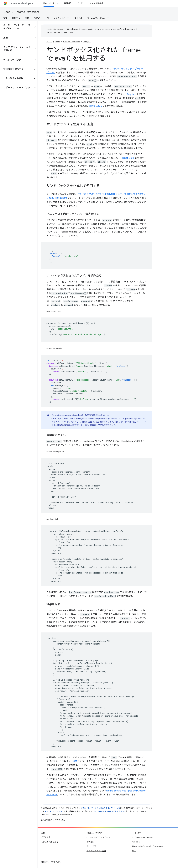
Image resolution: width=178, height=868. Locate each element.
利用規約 (45, 862)
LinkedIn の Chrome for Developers (148, 846)
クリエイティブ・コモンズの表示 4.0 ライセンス (100, 808)
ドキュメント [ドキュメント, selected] (49, 3)
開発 (27, 18)
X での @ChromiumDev (143, 837)
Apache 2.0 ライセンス (54, 811)
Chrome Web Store (96, 18)
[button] (16, 27)
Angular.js (132, 94)
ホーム (49, 42)
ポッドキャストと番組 (96, 851)
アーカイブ (91, 846)
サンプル (78, 18)
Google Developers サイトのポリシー (110, 811)
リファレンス (60, 18)
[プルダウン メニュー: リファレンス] (69, 18)
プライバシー (57, 862)
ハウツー (87, 42)
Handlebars (61, 198)
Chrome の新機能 (95, 3)
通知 (75, 761)
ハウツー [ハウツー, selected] (38, 18)
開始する (16, 18)
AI (48, 18)
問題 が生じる (95, 106)
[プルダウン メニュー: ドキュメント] (58, 3)
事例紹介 (68, 3)
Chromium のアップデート (98, 837)
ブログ (80, 3)
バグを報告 (46, 837)
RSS (134, 851)
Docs (7, 12)
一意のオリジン (127, 158)
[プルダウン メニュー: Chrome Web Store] (109, 18)
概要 (5, 18)
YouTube (136, 842)
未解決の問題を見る (50, 842)
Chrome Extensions (27, 12)
